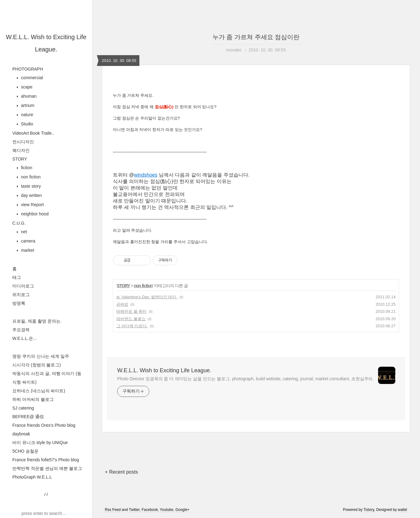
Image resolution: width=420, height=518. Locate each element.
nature (27, 115)
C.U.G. (19, 223)
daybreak (21, 434)
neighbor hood (34, 214)
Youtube (167, 510)
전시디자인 (23, 142)
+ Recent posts (121, 472)
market (27, 250)
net (23, 232)
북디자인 (21, 150)
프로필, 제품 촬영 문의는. (37, 321)
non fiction (30, 177)
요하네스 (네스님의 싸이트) (39, 391)
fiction (26, 168)
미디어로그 (23, 286)
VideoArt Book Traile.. (33, 133)
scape (26, 87)
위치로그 (21, 295)
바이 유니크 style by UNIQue (40, 443)
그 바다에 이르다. (132, 326)
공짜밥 (122, 304)
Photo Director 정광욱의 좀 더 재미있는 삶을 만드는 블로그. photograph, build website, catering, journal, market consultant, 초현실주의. (245, 379)
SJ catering (23, 408)
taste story (30, 186)
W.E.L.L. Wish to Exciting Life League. (164, 370)
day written (31, 195)
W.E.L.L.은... (25, 338)
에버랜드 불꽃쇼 (131, 319)
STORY (20, 159)
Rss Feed (113, 510)
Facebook (150, 510)
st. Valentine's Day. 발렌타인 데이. (147, 297)
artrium (27, 105)
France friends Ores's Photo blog (44, 425)
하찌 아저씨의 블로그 (33, 399)
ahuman (28, 96)
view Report (32, 205)
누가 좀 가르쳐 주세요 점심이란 (256, 37)
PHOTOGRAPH (28, 69)
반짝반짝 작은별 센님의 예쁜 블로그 (47, 468)
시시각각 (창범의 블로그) (37, 365)
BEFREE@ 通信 (28, 417)
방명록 (19, 303)
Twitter (134, 510)
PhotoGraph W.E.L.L (32, 477)
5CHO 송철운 (25, 451)
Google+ (183, 510)
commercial (31, 78)
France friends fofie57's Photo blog (46, 460)
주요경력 (21, 330)
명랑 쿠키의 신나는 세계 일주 (41, 356)
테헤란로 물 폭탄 (131, 311)
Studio (27, 124)
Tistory (369, 510)
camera (28, 241)
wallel (402, 510)
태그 (17, 277)
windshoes (146, 175)
